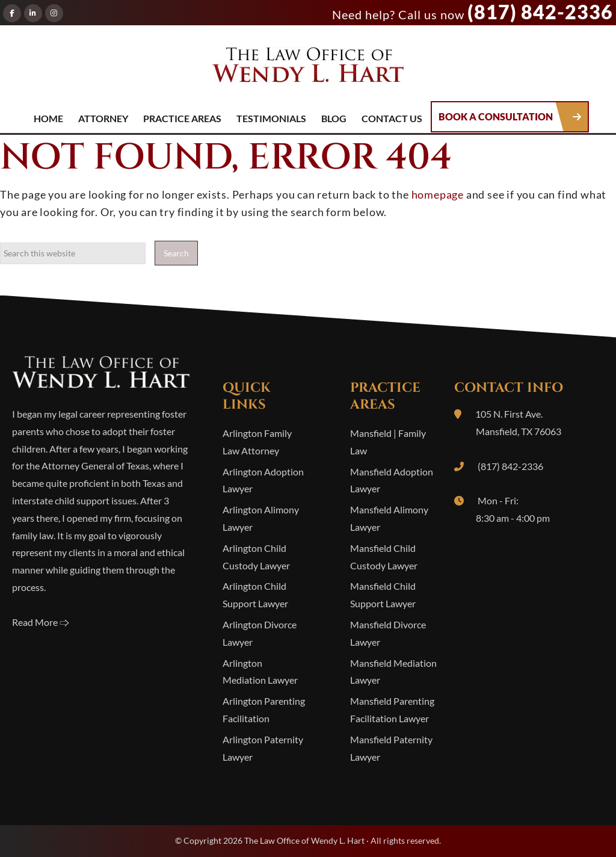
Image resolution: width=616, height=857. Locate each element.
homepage (438, 194)
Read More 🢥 (41, 622)
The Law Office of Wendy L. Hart (308, 69)
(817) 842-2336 (540, 12)
